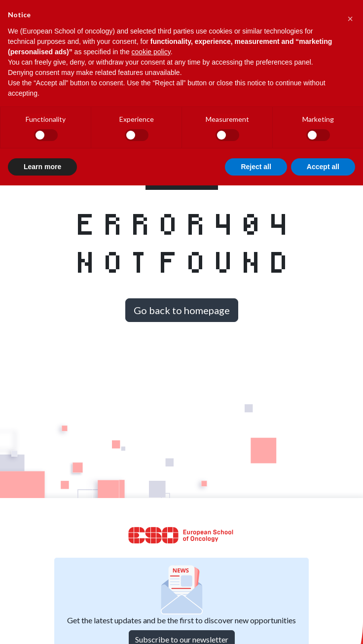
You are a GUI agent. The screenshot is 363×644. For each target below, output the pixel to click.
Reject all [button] (256, 167)
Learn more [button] (42, 167)
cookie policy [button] (151, 52)
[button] (350, 16)
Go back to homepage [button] (182, 310)
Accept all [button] (323, 167)
